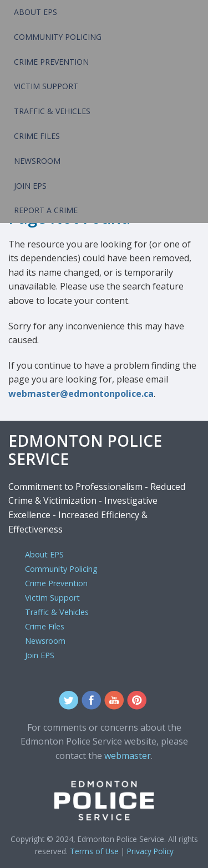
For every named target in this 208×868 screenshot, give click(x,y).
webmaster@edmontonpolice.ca (81, 394)
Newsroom (37, 161)
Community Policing (58, 37)
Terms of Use (94, 851)
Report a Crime (46, 210)
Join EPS (30, 186)
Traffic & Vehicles (52, 111)
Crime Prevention (51, 62)
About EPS (35, 12)
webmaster (128, 756)
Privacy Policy (150, 851)
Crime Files (37, 136)
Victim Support (46, 86)
